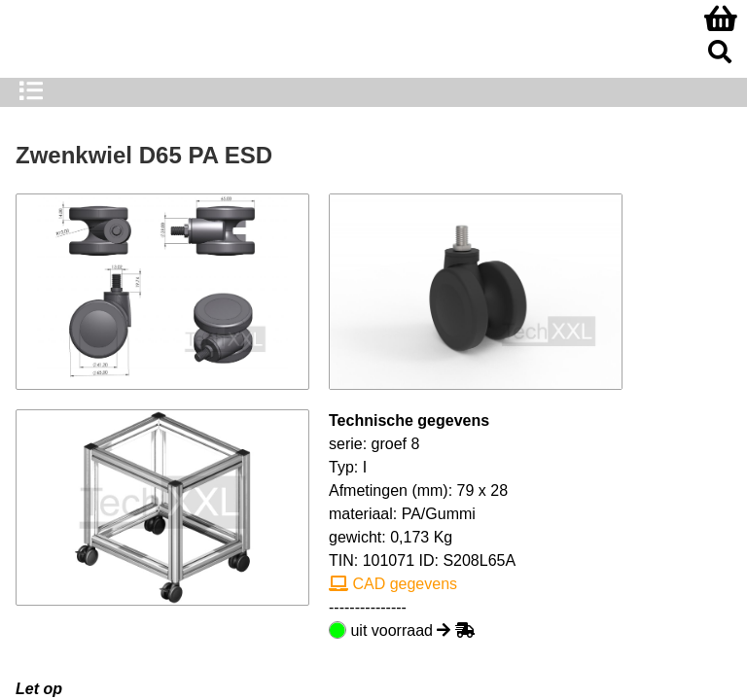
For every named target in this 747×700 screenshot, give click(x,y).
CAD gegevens (393, 584)
